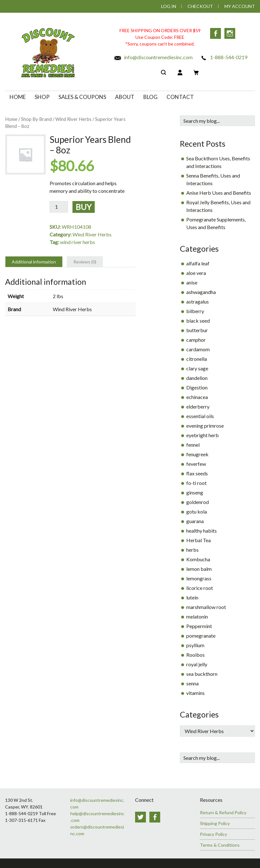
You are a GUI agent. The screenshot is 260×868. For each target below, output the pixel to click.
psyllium (195, 645)
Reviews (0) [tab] (85, 262)
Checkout (200, 6)
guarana (195, 521)
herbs (192, 550)
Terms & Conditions (220, 845)
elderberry (198, 406)
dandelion (197, 378)
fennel (193, 445)
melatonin (197, 616)
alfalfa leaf (198, 263)
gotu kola (197, 511)
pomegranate (201, 636)
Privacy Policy (213, 834)
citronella (197, 359)
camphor (196, 340)
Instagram (230, 33)
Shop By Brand (36, 119)
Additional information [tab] (34, 262)
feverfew (196, 464)
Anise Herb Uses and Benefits (219, 193)
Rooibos (195, 655)
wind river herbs (78, 242)
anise (192, 282)
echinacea (197, 397)
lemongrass (199, 578)
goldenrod (198, 502)
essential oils (200, 416)
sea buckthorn (202, 674)
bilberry (195, 311)
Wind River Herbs (73, 119)
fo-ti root (196, 483)
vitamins (195, 693)
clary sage (197, 368)
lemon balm (199, 569)
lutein (192, 597)
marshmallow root (206, 607)
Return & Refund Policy (223, 812)
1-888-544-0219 (224, 57)
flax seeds (197, 473)
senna (192, 683)
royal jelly (197, 664)
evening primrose (205, 426)
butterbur (197, 330)
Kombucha (198, 559)
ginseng (195, 492)
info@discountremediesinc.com (153, 57)
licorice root (200, 588)
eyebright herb (202, 435)
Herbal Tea (198, 540)
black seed (198, 321)
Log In (169, 6)
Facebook (216, 33)
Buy (84, 207)
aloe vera (196, 273)
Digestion (197, 387)
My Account (240, 6)
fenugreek (197, 454)
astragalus (198, 301)
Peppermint (199, 626)
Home (11, 119)
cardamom (198, 349)
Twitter (140, 817)
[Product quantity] (59, 207)
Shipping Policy (215, 823)
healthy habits (202, 531)
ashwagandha (201, 292)
